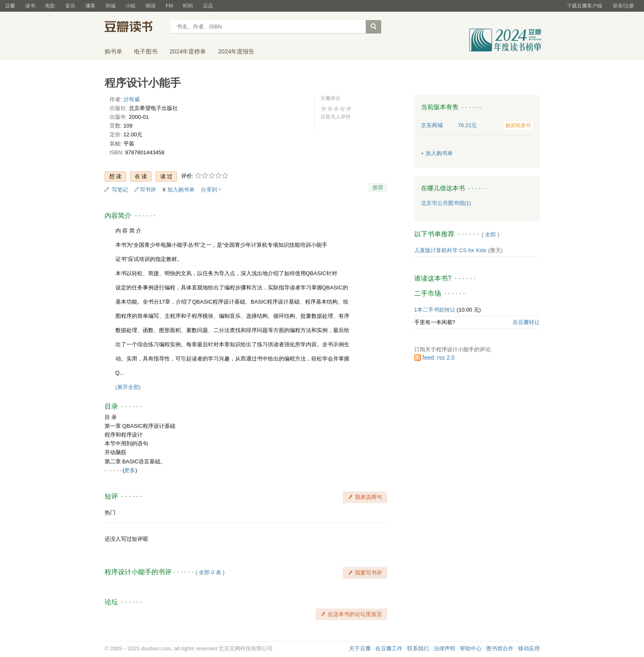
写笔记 (120, 190)
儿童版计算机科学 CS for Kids (450, 250)
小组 (131, 6)
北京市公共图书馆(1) (446, 203)
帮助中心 (471, 648)
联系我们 (418, 648)
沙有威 (132, 99)
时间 (188, 6)
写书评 (148, 190)
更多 (130, 470)
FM (169, 6)
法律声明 (444, 648)
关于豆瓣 (360, 648)
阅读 (151, 6)
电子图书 (146, 51)
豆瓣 (10, 6)
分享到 (209, 190)
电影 (50, 6)
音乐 (70, 6)
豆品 (208, 6)
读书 (30, 6)
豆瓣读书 (135, 28)
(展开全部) (128, 387)
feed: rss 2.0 (439, 358)
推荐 (378, 188)
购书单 (113, 51)
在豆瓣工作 (389, 648)
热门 (110, 513)
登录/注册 (623, 6)
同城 (110, 6)
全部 (490, 234)
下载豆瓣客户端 (585, 6)
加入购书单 (181, 190)
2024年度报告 (236, 51)
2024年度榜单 (188, 51)
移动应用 (529, 648)
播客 (90, 6)
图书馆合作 (500, 648)
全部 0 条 (210, 572)
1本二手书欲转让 (435, 310)
